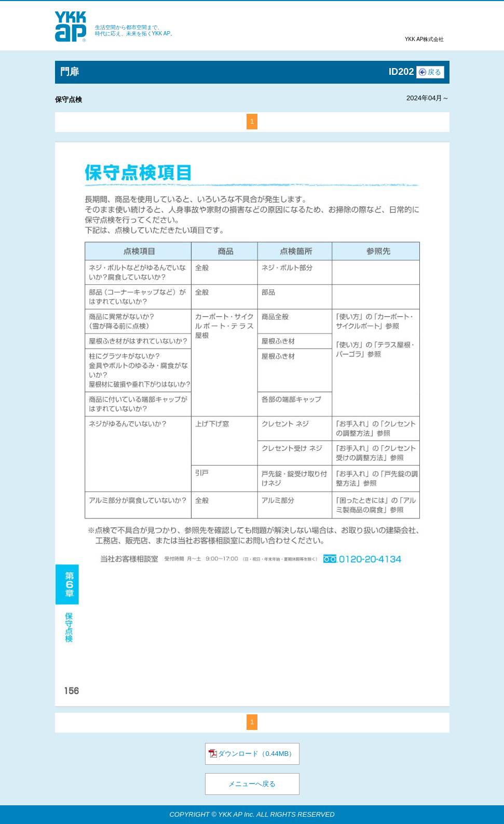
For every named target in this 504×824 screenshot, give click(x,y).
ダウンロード (252, 753)
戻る (434, 72)
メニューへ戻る (252, 784)
